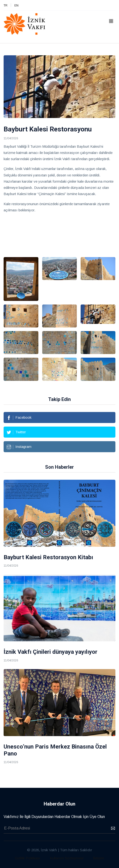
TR (6, 6)
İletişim (99, 858)
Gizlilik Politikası (28, 858)
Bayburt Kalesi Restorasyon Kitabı (48, 557)
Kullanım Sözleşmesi (67, 858)
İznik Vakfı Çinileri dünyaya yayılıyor (51, 652)
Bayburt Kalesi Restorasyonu (48, 129)
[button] (111, 21)
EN (16, 6)
